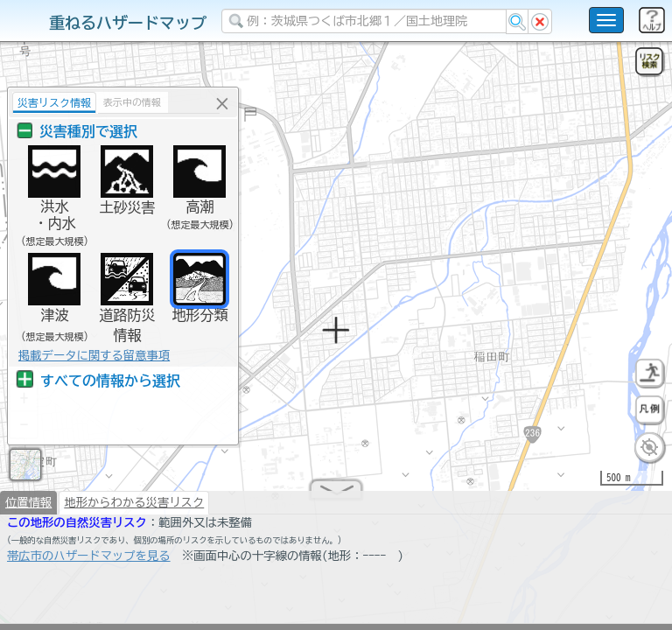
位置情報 (28, 509)
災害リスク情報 (50, 102)
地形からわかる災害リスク (134, 509)
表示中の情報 (128, 102)
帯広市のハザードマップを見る (89, 563)
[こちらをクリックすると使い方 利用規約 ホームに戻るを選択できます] (606, 20)
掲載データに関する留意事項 (90, 355)
